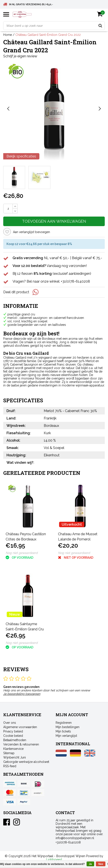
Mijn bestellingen (68, 727)
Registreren (64, 723)
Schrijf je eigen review (20, 56)
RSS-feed (10, 766)
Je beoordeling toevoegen (22, 694)
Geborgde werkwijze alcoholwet (26, 762)
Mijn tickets (63, 731)
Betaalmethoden (15, 740)
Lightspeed (54, 860)
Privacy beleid (13, 731)
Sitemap (9, 753)
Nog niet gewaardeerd (22, 553)
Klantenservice (13, 749)
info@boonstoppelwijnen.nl (75, 838)
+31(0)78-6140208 (68, 842)
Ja (90, 864)
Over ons (10, 723)
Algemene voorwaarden (20, 727)
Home (8, 35)
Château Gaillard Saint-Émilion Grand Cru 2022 (48, 35)
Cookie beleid (13, 736)
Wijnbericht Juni (15, 757)
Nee (101, 864)
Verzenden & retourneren (21, 744)
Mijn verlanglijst (66, 736)
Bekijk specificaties (21, 156)
